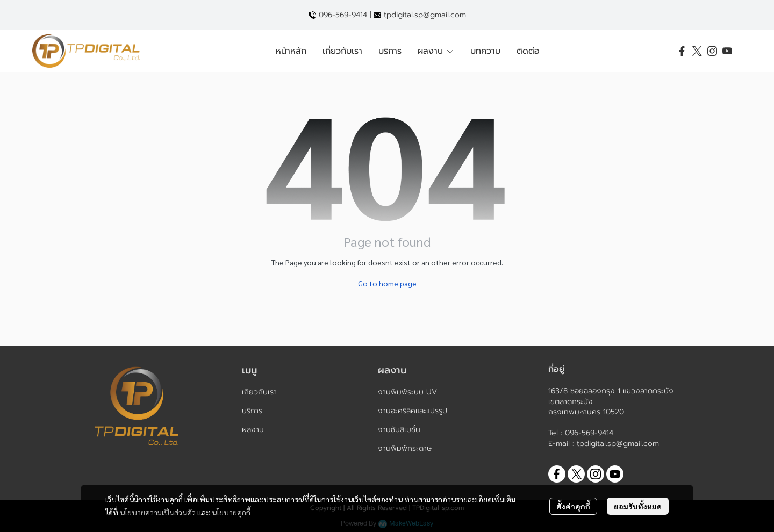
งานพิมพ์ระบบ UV (407, 392)
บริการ (252, 411)
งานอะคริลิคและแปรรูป (413, 411)
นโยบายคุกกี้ (231, 512)
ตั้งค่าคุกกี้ (573, 506)
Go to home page (387, 283)
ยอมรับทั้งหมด (638, 506)
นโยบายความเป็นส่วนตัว (158, 512)
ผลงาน (253, 430)
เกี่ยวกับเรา (259, 392)
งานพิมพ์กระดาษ (405, 448)
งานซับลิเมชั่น (399, 430)
